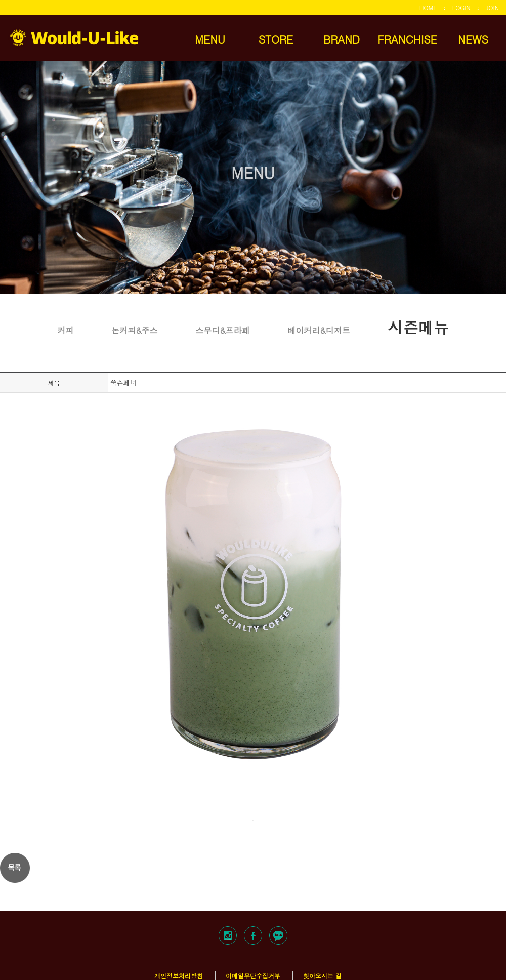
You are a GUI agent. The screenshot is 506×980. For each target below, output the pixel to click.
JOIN (492, 7)
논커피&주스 (134, 330)
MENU (210, 39)
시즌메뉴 (418, 326)
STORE (276, 39)
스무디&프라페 (222, 330)
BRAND (342, 39)
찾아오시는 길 (322, 976)
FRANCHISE (407, 39)
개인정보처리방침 (179, 976)
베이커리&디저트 (319, 330)
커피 (66, 330)
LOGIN (461, 7)
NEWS (473, 39)
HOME (428, 7)
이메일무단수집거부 (253, 976)
